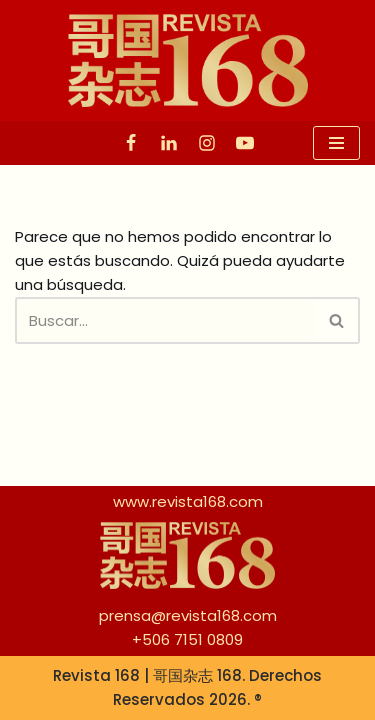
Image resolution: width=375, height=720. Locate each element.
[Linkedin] (169, 143)
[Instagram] (207, 143)
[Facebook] (131, 143)
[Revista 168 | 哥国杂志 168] (188, 60)
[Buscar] (165, 320)
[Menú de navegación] (336, 143)
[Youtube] (245, 143)
